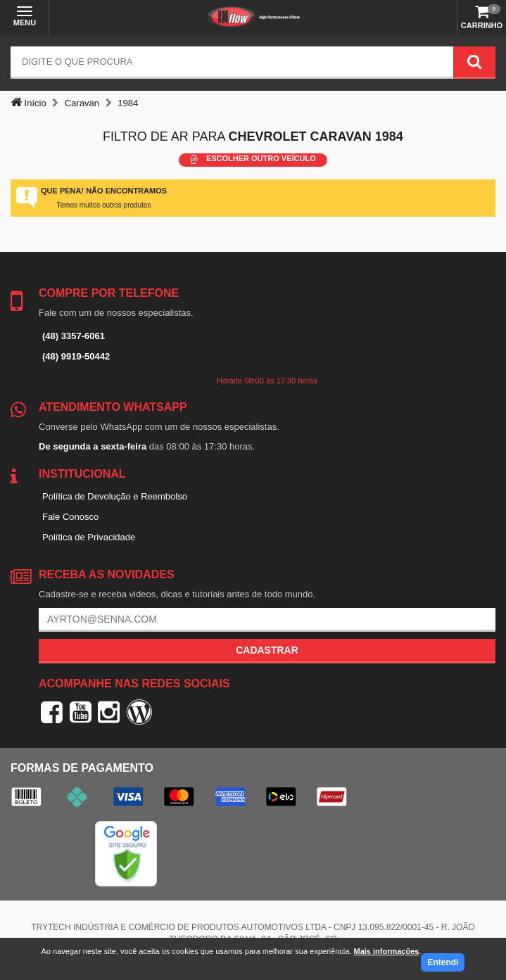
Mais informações (386, 951)
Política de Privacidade (89, 537)
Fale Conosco (70, 517)
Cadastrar (267, 650)
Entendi (443, 962)
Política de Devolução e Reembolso (115, 496)
